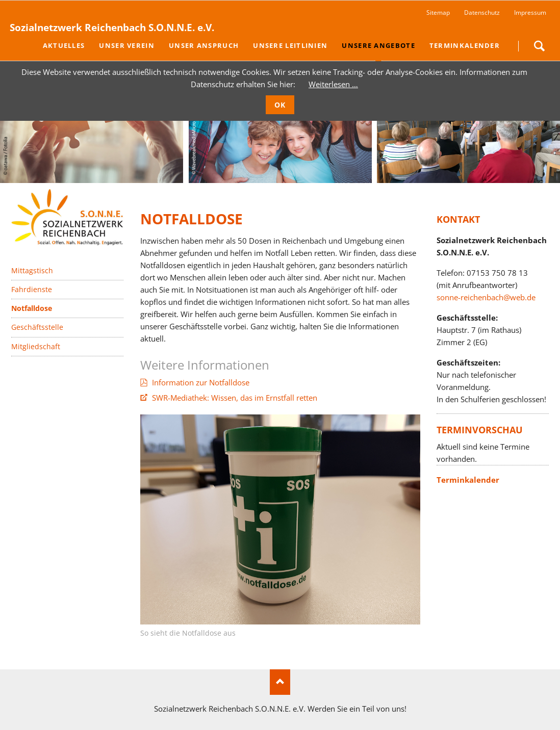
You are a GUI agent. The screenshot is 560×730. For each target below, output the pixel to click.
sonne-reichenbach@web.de (486, 297)
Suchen (539, 46)
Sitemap (438, 12)
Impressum (530, 12)
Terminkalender (468, 480)
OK (280, 105)
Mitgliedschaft (36, 346)
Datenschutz (482, 12)
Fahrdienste (32, 289)
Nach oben (280, 682)
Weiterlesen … (333, 84)
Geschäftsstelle (37, 327)
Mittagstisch (32, 270)
